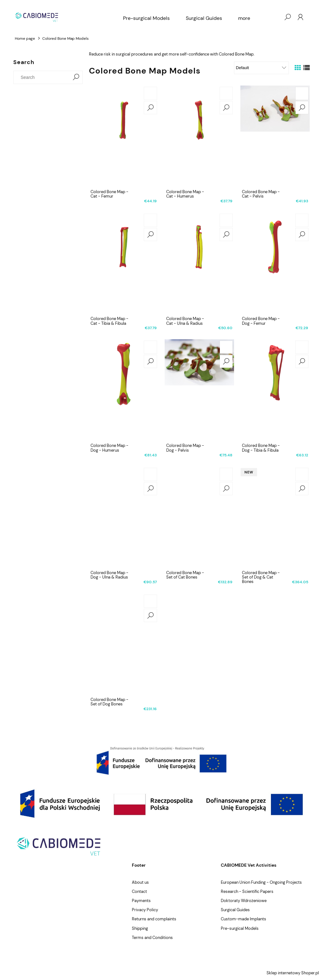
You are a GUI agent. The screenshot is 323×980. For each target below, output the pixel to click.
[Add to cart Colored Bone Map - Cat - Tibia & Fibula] (150, 220)
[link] (161, 761)
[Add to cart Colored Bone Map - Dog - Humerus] (150, 347)
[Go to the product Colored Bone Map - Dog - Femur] (275, 263)
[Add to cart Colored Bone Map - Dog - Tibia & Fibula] (302, 347)
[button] (150, 108)
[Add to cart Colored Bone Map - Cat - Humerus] (226, 93)
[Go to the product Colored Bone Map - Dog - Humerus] (124, 390)
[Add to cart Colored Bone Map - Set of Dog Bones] (150, 601)
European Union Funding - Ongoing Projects (261, 882)
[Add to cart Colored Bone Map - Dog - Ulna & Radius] (150, 474)
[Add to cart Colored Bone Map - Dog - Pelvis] (226, 347)
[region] (161, 761)
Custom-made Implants (244, 919)
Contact (139, 891)
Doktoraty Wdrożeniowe (244, 901)
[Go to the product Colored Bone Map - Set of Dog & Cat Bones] (275, 517)
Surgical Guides (235, 910)
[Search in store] (43, 77)
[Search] (76, 77)
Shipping (140, 928)
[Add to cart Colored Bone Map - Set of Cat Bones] (226, 474)
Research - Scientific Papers (247, 891)
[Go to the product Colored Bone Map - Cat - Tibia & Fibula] (124, 263)
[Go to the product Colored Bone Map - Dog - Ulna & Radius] (124, 517)
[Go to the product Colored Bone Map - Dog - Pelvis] (199, 390)
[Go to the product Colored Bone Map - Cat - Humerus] (199, 136)
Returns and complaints (154, 919)
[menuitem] (146, 18)
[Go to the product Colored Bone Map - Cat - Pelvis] (275, 136)
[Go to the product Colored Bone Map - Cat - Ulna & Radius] (199, 263)
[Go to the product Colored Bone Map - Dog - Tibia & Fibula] (275, 390)
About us (140, 882)
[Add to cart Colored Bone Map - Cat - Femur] (150, 93)
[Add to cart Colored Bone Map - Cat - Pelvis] (302, 93)
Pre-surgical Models (240, 928)
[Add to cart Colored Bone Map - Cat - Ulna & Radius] (226, 220)
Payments (141, 901)
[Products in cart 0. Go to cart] (275, 17)
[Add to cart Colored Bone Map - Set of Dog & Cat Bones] (302, 474)
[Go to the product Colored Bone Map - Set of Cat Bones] (199, 517)
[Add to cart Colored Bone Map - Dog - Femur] (302, 220)
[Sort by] (261, 68)
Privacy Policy (145, 910)
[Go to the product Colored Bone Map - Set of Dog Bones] (124, 644)
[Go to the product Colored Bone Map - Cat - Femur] (124, 136)
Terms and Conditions (152, 938)
